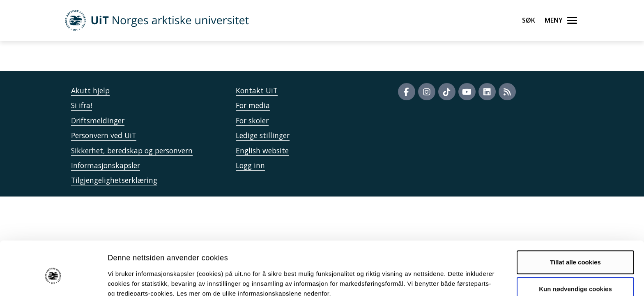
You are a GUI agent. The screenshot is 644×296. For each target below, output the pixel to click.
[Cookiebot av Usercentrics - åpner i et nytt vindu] (53, 280)
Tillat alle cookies (575, 222)
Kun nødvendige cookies (575, 249)
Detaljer (437, 280)
